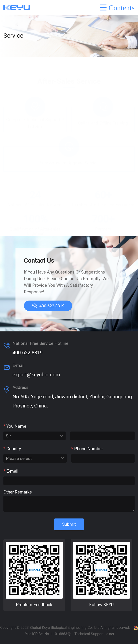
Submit (69, 524)
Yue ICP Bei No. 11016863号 (48, 634)
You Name (15, 426)
